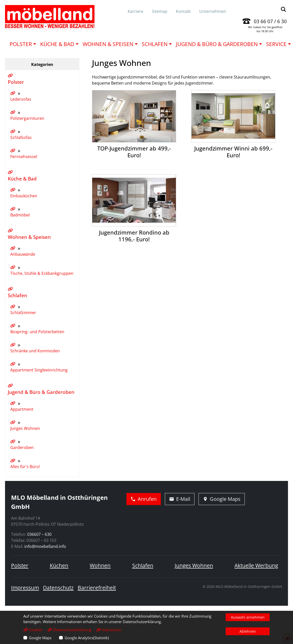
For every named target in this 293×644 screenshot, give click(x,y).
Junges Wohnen (194, 565)
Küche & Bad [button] (57, 44)
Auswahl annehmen (248, 617)
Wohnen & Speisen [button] (108, 44)
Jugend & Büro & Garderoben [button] (217, 44)
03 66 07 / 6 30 (270, 21)
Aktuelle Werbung (256, 565)
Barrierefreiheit (97, 588)
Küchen (59, 565)
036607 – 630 (39, 534)
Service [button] (276, 44)
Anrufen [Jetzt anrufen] (144, 499)
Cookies (33, 630)
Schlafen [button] (155, 44)
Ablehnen (248, 631)
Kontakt (183, 11)
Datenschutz (58, 588)
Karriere (135, 11)
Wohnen (100, 565)
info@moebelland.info (45, 546)
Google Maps (40, 638)
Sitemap (160, 11)
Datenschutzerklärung (69, 630)
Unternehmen (213, 11)
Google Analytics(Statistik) (87, 638)
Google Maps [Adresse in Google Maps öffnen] (222, 499)
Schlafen (143, 565)
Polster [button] (21, 44)
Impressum (25, 588)
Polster (20, 565)
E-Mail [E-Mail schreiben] (180, 499)
